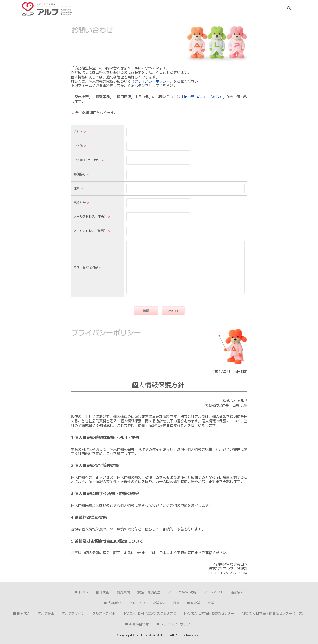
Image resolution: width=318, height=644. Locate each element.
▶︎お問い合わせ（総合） (203, 97)
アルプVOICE (213, 592)
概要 (176, 603)
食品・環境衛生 (149, 592)
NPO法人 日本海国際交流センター (209, 613)
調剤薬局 (123, 592)
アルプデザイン (73, 613)
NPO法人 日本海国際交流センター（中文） (273, 613)
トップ (84, 592)
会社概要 (114, 603)
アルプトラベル (104, 613)
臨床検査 (103, 592)
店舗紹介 (237, 592)
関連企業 (194, 603)
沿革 (211, 603)
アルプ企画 (46, 613)
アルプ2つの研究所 (182, 592)
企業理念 (159, 603)
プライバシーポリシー (152, 81)
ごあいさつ (137, 603)
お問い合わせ (139, 624)
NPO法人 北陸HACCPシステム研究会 (150, 613)
